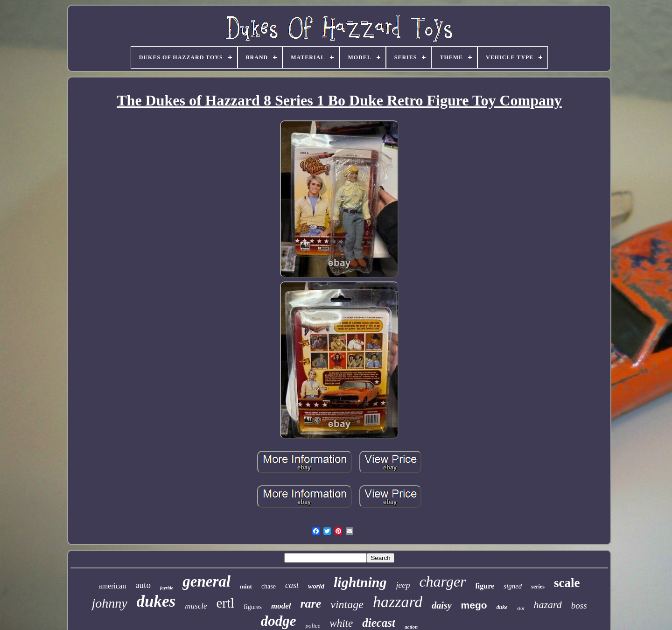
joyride (167, 588)
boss (579, 605)
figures (253, 607)
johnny (109, 603)
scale (567, 583)
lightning (360, 582)
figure (485, 586)
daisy (441, 605)
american (113, 586)
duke (502, 607)
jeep (403, 585)
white (341, 623)
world (316, 586)
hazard (548, 605)
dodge (279, 621)
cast (292, 585)
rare (311, 604)
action (411, 627)
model (281, 606)
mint (246, 586)
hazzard (398, 602)
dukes (156, 601)
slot (521, 608)
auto (143, 585)
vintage (347, 604)
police (313, 626)
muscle (196, 606)
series (538, 587)
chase (269, 586)
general (206, 581)
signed (513, 586)
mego (474, 605)
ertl (225, 603)
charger (442, 581)
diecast (379, 623)
